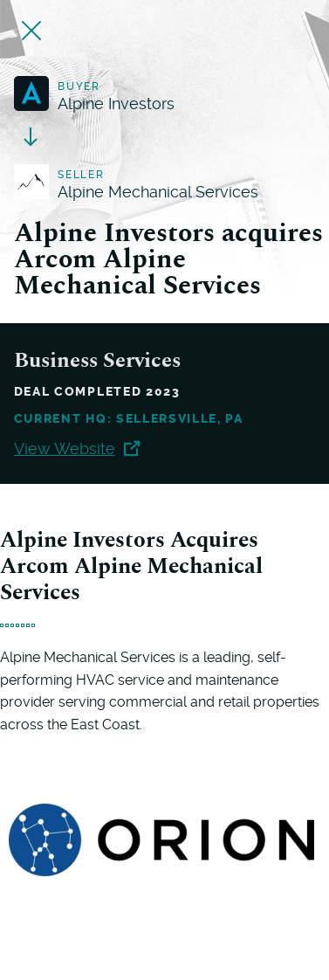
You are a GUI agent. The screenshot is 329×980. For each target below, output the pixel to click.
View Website (77, 449)
